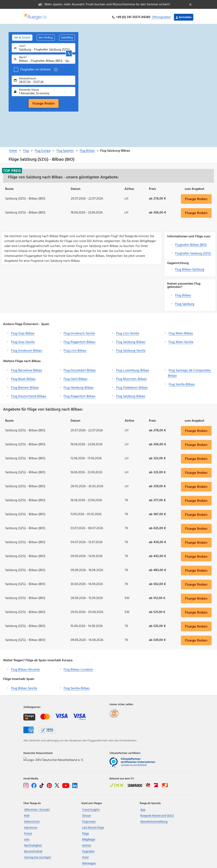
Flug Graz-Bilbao (23, 332)
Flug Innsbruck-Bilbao (27, 349)
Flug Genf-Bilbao (75, 377)
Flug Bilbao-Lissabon (78, 668)
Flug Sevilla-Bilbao (182, 383)
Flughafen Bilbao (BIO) (191, 243)
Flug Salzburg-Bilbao (131, 340)
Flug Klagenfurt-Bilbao (79, 340)
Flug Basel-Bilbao (23, 377)
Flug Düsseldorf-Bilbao (80, 369)
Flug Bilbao (183, 294)
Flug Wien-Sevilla (181, 340)
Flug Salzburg (185, 302)
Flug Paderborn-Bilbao (132, 386)
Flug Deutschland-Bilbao (29, 395)
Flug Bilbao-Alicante (25, 668)
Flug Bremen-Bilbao (25, 386)
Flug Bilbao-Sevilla (24, 687)
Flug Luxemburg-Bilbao (133, 369)
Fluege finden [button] (196, 197)
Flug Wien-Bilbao (181, 332)
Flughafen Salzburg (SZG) (193, 252)
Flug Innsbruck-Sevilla (79, 332)
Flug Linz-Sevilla (128, 332)
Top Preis (12, 169)
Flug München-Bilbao (131, 377)
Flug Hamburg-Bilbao (79, 386)
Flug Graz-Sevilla (23, 340)
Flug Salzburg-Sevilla (131, 349)
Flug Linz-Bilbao (75, 349)
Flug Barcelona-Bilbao (27, 369)
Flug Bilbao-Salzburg (190, 268)
